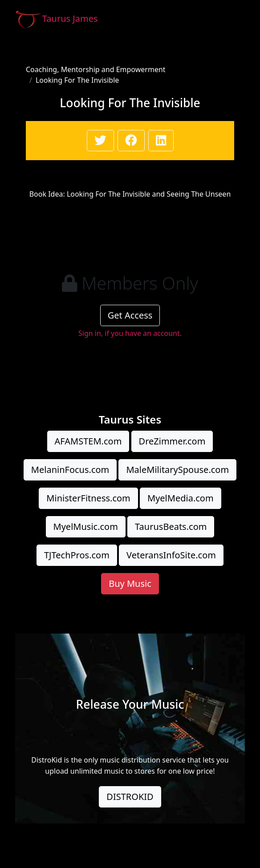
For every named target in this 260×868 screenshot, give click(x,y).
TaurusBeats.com (171, 527)
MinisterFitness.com (88, 498)
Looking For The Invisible (77, 80)
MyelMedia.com (181, 498)
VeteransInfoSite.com (171, 555)
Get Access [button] (130, 315)
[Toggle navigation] (232, 19)
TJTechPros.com (77, 555)
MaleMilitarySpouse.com (177, 470)
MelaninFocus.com (70, 470)
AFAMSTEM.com (88, 441)
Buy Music (130, 583)
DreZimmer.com (172, 441)
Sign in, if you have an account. (130, 333)
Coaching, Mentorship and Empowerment (96, 69)
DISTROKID (130, 797)
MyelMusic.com (86, 527)
